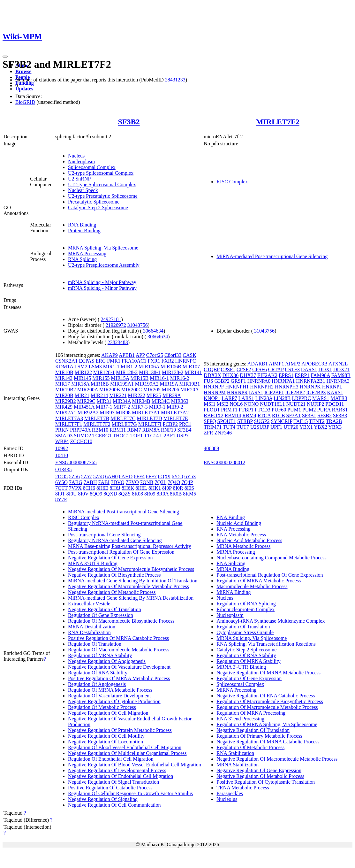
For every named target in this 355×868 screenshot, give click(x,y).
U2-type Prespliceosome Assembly (104, 265)
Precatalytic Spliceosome (94, 202)
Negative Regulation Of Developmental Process (117, 770)
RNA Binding (82, 225)
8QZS (125, 494)
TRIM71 (213, 427)
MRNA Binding (233, 569)
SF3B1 (309, 415)
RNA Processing (233, 529)
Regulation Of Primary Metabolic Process (259, 736)
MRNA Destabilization (92, 627)
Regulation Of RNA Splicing (246, 604)
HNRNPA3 (338, 381)
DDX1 (325, 369)
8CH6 (89, 488)
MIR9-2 (175, 407)
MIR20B (64, 395)
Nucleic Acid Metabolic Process (249, 540)
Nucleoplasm (81, 161)
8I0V (83, 494)
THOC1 (121, 436)
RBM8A (151, 430)
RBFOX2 (213, 415)
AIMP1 (276, 364)
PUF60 (279, 410)
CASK (189, 355)
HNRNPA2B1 (311, 381)
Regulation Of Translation (95, 644)
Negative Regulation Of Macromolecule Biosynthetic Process (131, 569)
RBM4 (249, 415)
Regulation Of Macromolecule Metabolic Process (119, 650)
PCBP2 (170, 424)
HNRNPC (186, 361)
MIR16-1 (159, 378)
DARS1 (309, 369)
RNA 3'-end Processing (240, 719)
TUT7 (243, 427)
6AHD (126, 476)
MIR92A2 (88, 413)
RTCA (264, 415)
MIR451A (84, 407)
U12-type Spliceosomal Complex (102, 184)
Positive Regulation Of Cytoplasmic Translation (266, 782)
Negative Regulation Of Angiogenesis (107, 661)
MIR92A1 (66, 413)
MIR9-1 (157, 407)
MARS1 (321, 398)
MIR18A (80, 384)
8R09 (150, 494)
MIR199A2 (147, 384)
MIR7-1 (104, 407)
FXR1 (154, 361)
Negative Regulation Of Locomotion (106, 742)
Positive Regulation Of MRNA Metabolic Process (119, 678)
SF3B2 (129, 122)
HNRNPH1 (237, 387)
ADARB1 (258, 364)
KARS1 (335, 392)
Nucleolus (227, 799)
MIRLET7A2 (175, 413)
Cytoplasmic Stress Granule (245, 632)
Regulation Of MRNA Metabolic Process (110, 690)
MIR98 (123, 413)
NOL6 (236, 404)
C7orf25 (155, 355)
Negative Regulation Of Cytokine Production (114, 701)
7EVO (132, 482)
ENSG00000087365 (76, 462)
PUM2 (309, 410)
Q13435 (64, 469)
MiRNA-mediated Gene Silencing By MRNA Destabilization (131, 598)
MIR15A (120, 378)
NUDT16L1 (272, 404)
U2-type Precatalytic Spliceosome (103, 196)
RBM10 (100, 430)
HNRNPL (332, 387)
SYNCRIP (282, 421)
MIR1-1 (111, 367)
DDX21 (341, 369)
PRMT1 (229, 410)
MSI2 (223, 404)
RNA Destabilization (89, 632)
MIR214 (99, 395)
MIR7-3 (140, 407)
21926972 (116, 325)
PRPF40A (80, 430)
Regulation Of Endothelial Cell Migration (111, 759)
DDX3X (212, 375)
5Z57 (87, 476)
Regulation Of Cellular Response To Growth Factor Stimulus (130, 793)
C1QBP (211, 369)
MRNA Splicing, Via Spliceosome (103, 248)
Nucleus (76, 156)
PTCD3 (263, 410)
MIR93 (107, 413)
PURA (324, 410)
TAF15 (301, 421)
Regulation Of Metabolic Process (102, 707)
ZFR (208, 433)
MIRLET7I (150, 424)
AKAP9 (110, 355)
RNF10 (168, 430)
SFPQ (210, 421)
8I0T (60, 494)
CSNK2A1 (66, 361)
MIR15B (140, 378)
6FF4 (139, 476)
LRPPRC (301, 398)
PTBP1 (246, 410)
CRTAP (276, 369)
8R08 (137, 494)
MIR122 (83, 372)
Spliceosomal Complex (92, 167)
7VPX (75, 488)
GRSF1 (238, 381)
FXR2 (168, 361)
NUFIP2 (315, 404)
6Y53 (190, 476)
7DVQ (118, 482)
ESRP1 (302, 375)
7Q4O (174, 482)
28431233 (175, 80)
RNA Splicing (82, 259)
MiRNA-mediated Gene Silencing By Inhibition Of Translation (133, 581)
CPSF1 (228, 369)
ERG (101, 361)
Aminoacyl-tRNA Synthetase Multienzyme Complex (271, 621)
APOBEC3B (314, 364)
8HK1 (155, 488)
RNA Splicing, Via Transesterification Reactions (266, 644)
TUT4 (229, 427)
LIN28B (282, 398)
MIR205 (152, 390)
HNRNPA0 (259, 381)
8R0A (163, 494)
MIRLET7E (176, 418)
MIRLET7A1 (146, 413)
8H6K (128, 488)
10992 (62, 448)
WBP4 (62, 441)
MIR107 (191, 367)
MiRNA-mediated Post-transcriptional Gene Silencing (272, 256)
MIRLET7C (123, 418)
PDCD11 (335, 404)
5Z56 (74, 476)
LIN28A (264, 398)
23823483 (118, 342)
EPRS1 (286, 375)
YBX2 (321, 427)
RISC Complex (232, 182)
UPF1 (276, 427)
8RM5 (189, 494)
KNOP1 (212, 398)
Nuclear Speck (83, 190)
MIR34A (122, 401)
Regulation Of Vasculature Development (110, 696)
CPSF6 (259, 369)
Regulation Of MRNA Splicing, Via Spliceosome (267, 724)
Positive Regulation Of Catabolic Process (110, 788)
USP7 (182, 436)
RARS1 (340, 410)
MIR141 (193, 372)
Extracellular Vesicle (89, 604)
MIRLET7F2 (278, 122)
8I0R (178, 488)
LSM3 (95, 367)
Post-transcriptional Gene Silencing (104, 535)
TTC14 (151, 436)
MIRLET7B (97, 418)
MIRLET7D (149, 418)
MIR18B (100, 384)
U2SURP (260, 427)
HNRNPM (215, 392)
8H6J (115, 488)
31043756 (138, 325)
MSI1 (209, 404)
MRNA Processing (87, 253)
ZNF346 (223, 433)
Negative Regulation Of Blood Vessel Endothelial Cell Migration (135, 765)
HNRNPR (237, 392)
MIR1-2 (129, 367)
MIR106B (171, 367)
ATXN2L (338, 364)
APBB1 (127, 355)
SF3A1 (294, 415)
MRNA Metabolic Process (243, 546)
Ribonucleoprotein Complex (245, 609)
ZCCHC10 (81, 441)
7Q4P (187, 482)
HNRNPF (214, 387)
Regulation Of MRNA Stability (100, 655)
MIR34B (141, 401)
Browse (23, 71)
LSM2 (81, 367)
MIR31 (104, 401)
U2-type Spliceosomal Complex (101, 173)
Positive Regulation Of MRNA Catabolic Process (118, 638)
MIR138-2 (173, 372)
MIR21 (82, 395)
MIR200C (132, 390)
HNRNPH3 (287, 387)
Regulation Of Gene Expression (101, 615)
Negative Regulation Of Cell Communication (114, 805)
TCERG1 (102, 436)
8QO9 (96, 494)
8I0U (72, 494)
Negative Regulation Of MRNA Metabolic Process (268, 673)
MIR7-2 (122, 407)
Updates (24, 89)
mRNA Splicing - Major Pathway (102, 282)
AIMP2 (293, 364)
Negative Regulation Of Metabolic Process (112, 592)
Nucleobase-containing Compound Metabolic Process (271, 558)
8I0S (189, 488)
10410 (62, 455)
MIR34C (161, 401)
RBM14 (233, 415)
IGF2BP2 (295, 392)
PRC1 (185, 424)
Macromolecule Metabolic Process (252, 586)
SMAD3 (64, 436)
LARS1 (246, 398)
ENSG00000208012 (224, 462)
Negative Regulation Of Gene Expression (110, 558)
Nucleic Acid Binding (239, 523)
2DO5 (61, 476)
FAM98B (341, 375)
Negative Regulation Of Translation (105, 609)
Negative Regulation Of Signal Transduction (113, 782)
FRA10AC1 (134, 361)
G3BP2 (222, 381)
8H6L (141, 488)
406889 (211, 448)
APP (140, 355)
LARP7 (229, 398)
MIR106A (149, 367)
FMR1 (114, 361)
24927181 (111, 319)
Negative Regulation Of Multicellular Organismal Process (127, 753)
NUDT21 (296, 404)
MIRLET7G (124, 424)
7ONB (147, 482)
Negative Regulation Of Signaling (103, 799)
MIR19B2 (66, 390)
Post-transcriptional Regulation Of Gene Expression (121, 552)
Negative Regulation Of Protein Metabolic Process (120, 730)
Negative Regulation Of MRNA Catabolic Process (268, 742)
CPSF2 (244, 369)
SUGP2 (262, 421)
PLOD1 (212, 410)
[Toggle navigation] (5, 57)
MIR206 (170, 390)
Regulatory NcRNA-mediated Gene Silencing (115, 540)
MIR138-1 (150, 372)
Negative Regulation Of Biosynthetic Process (114, 575)
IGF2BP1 (274, 392)
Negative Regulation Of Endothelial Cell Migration (121, 776)
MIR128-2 (127, 372)
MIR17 (63, 384)
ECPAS (87, 361)
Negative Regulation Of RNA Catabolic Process (266, 696)
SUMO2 (82, 436)
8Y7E (61, 499)
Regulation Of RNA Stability (98, 673)
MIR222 (137, 395)
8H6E (102, 488)
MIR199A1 (122, 384)
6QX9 (164, 476)
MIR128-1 (104, 372)
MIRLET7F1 (69, 424)
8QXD (110, 494)
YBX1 (306, 427)
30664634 (153, 331)
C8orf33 (173, 355)
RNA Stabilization (235, 753)
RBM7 (134, 430)
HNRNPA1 (283, 381)
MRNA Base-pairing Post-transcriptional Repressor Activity (130, 546)
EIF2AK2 (267, 375)
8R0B (176, 494)
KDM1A (64, 367)
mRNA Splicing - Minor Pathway (102, 288)
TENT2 (317, 421)
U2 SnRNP (79, 179)
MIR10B (64, 372)
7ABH (90, 482)
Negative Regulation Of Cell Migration (108, 713)
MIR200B (110, 390)
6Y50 (177, 476)
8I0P (167, 488)
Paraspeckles (230, 793)
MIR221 (118, 395)
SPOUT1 (227, 421)
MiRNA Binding (234, 592)
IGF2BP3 (316, 392)
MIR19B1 (189, 384)
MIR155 (101, 378)
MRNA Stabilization (238, 765)
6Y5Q (61, 482)
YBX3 (335, 427)
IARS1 (256, 392)
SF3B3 (340, 415)
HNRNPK (310, 387)
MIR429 (64, 407)
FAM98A (321, 375)
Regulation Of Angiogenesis (97, 684)
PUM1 (294, 410)
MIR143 (64, 378)
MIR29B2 (66, 401)
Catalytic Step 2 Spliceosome (98, 207)
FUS (208, 381)
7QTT (61, 488)
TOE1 (137, 436)
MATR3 (339, 398)
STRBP (245, 421)
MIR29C (86, 401)
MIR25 (154, 395)
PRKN (62, 430)
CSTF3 (292, 369)
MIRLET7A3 (69, 418)
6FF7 (151, 476)
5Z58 (99, 476)
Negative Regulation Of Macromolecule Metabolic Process (128, 586)
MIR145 (82, 378)
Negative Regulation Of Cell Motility (106, 736)
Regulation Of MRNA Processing (251, 713)
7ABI (104, 482)
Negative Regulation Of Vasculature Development (119, 667)
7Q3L (160, 482)
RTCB (279, 415)
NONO (251, 404)
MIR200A (88, 390)
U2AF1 (168, 436)
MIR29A (172, 395)
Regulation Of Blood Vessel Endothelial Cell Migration (125, 747)
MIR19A (169, 384)
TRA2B (334, 421)
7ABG (76, 482)
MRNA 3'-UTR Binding (93, 563)
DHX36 (231, 375)
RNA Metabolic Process (241, 535)
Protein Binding (84, 230)
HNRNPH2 (262, 387)
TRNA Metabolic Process (243, 788)
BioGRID (25, 102)
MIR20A (189, 390)
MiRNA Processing (236, 690)
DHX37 (248, 375)
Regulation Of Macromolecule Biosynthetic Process (121, 621)
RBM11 (118, 430)
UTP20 (291, 427)
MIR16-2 (180, 378)
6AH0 (111, 476)
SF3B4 (184, 430)
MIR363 (180, 401)
